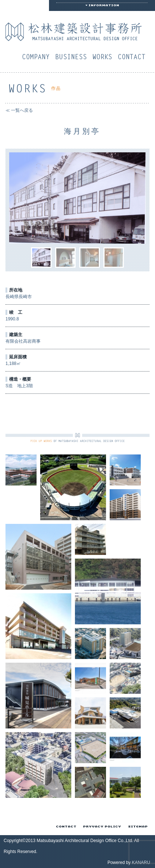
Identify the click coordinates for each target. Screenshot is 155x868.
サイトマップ (137, 827)
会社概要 (38, 57)
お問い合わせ (133, 57)
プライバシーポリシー (101, 827)
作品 (104, 57)
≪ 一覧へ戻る (19, 110)
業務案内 (73, 57)
